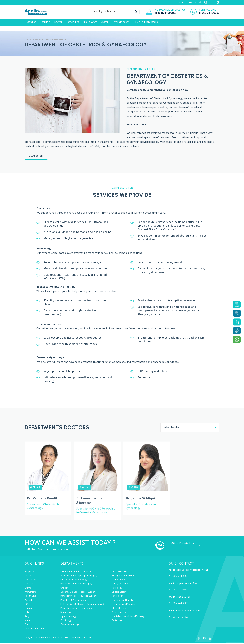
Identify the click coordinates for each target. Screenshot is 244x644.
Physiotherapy (119, 610)
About (28, 622)
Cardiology (66, 622)
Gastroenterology (70, 626)
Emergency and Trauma (124, 577)
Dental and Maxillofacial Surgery (128, 618)
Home (27, 39)
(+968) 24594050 (180, 618)
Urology (64, 589)
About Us (31, 23)
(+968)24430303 (165, 14)
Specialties (73, 23)
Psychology (118, 597)
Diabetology (118, 581)
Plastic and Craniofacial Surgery (76, 585)
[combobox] (190, 428)
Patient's (29, 601)
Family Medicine (120, 585)
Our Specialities (36, 39)
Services (29, 585)
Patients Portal (122, 23)
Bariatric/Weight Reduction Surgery (79, 597)
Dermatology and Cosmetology (76, 610)
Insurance (29, 610)
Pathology (117, 589)
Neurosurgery (119, 614)
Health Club (30, 597)
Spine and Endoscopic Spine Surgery (79, 577)
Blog (27, 618)
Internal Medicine (121, 573)
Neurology (66, 614)
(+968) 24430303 (179, 577)
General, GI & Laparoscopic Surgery (78, 593)
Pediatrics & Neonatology (73, 601)
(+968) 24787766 (179, 591)
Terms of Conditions (35, 630)
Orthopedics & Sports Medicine (76, 573)
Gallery (28, 614)
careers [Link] (105, 23)
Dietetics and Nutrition (124, 601)
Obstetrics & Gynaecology (74, 581)
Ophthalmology (68, 618)
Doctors (29, 577)
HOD (27, 605)
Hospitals (45, 23)
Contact (29, 626)
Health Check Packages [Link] (146, 23)
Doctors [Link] (59, 23)
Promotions (30, 593)
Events (28, 589)
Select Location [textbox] (172, 428)
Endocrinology (119, 593)
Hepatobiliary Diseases (124, 605)
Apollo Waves (90, 23)
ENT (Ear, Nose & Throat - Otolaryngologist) (82, 605)
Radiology (117, 622)
